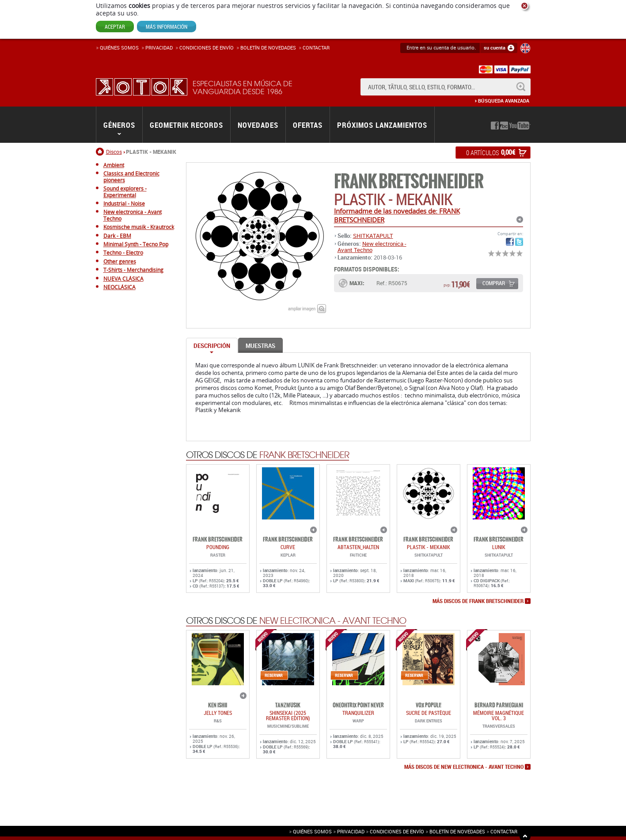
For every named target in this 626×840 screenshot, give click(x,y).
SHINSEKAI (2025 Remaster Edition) (288, 716)
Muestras (260, 346)
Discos (114, 152)
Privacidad (159, 48)
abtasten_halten (358, 548)
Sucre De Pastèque (429, 714)
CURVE (288, 548)
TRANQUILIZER (358, 714)
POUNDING (218, 548)
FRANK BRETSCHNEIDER (409, 182)
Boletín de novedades (268, 48)
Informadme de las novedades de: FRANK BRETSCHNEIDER (397, 216)
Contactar (316, 48)
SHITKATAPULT (373, 237)
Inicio (101, 152)
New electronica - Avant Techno (372, 247)
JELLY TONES (218, 714)
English (525, 49)
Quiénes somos (119, 48)
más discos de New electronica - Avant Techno (464, 768)
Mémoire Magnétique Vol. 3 (499, 716)
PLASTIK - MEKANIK (429, 548)
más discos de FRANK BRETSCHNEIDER (478, 602)
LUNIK (499, 548)
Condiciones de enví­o (207, 48)
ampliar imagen (302, 309)
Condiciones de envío (397, 832)
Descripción (212, 346)
